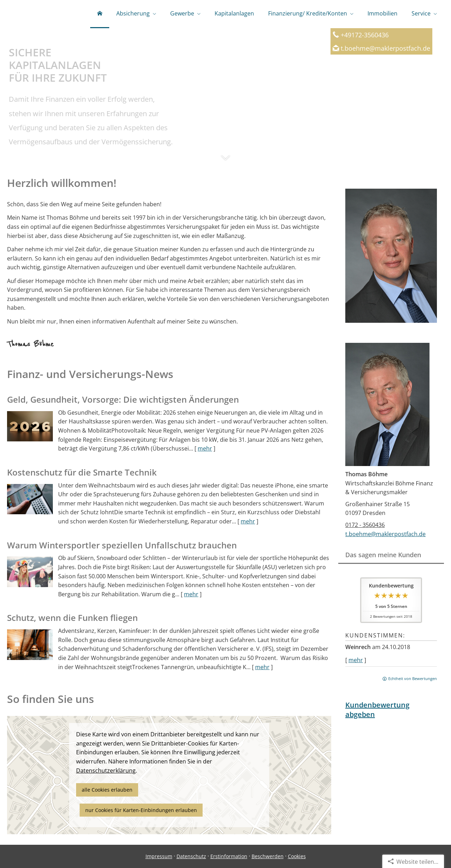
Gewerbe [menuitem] (182, 13)
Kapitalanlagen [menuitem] (234, 13)
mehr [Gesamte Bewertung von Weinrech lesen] (356, 660)
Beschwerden (268, 856)
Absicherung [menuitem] (133, 13)
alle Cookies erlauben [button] (107, 790)
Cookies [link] (297, 856)
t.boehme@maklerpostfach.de (385, 48)
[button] (225, 161)
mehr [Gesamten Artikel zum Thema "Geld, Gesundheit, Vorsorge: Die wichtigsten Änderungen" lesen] (205, 448)
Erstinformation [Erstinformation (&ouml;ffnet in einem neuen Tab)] (229, 856)
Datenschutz (191, 856)
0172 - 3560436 (365, 525)
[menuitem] (100, 14)
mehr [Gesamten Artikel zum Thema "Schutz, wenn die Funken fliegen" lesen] (262, 667)
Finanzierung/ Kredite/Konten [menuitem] (308, 13)
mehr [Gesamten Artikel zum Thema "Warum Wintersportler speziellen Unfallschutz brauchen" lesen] (191, 594)
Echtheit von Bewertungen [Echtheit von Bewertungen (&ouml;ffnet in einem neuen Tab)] (413, 678)
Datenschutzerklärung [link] (106, 770)
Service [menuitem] (421, 13)
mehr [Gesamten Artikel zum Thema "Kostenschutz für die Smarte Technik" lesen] (248, 521)
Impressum (159, 856)
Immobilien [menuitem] (382, 13)
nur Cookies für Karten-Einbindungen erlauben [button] (141, 810)
